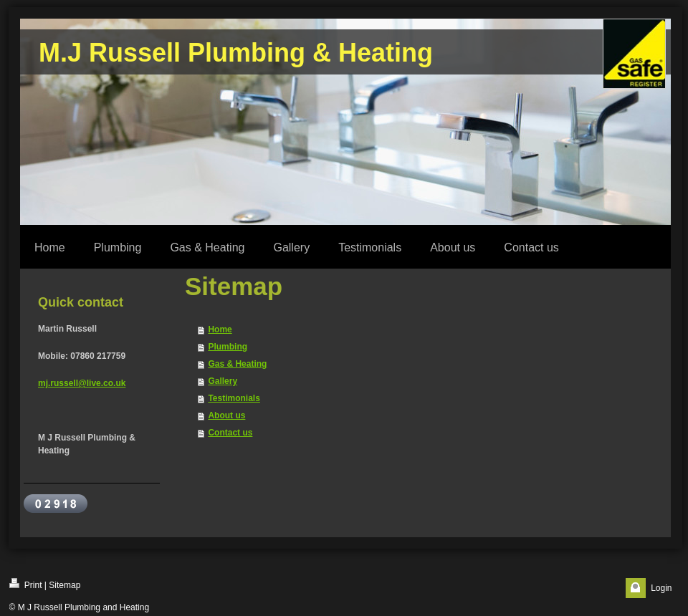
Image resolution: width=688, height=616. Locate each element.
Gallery (223, 381)
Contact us (230, 433)
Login (661, 588)
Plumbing (228, 347)
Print (26, 584)
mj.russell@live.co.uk (82, 383)
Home (220, 329)
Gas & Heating (237, 364)
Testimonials (234, 398)
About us (226, 415)
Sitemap (64, 585)
